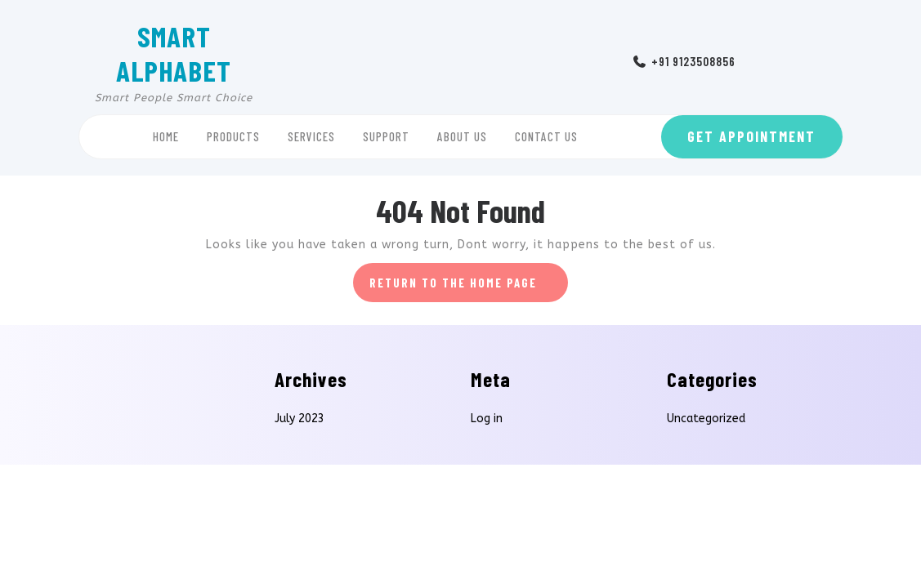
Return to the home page (469, 287)
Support (386, 136)
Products (233, 136)
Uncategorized (706, 419)
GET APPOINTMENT (751, 136)
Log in (487, 419)
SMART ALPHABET (174, 53)
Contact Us (546, 136)
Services (311, 136)
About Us (462, 136)
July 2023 (300, 419)
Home (166, 136)
